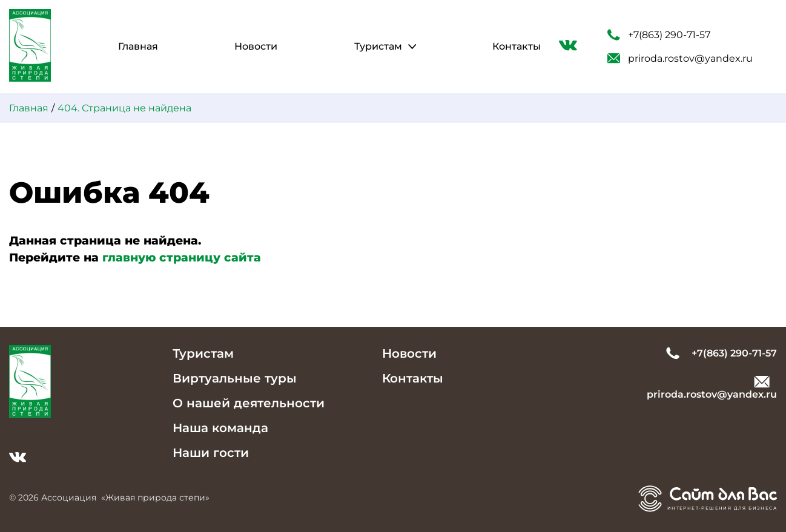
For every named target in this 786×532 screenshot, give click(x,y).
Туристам (378, 46)
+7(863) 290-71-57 (659, 35)
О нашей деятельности (249, 403)
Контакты (517, 46)
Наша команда (220, 428)
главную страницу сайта (182, 258)
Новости (256, 46)
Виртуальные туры (235, 378)
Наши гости (211, 453)
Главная (138, 46)
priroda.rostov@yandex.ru (680, 58)
